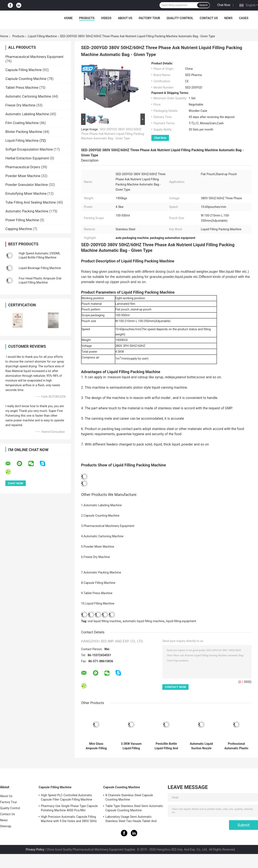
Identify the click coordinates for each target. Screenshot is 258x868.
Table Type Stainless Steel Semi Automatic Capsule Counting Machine (134, 808)
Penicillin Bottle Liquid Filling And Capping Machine (166, 746)
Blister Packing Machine (24, 132)
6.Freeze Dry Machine (95, 557)
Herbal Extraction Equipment (27, 158)
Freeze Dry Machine (20, 105)
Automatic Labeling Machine (27, 114)
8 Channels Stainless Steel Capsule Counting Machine (129, 797)
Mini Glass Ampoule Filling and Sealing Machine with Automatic (96, 746)
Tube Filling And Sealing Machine (31, 202)
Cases (244, 18)
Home (68, 18)
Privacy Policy (35, 849)
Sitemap (6, 826)
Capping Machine (19, 229)
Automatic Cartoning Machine (28, 96)
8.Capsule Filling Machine (98, 583)
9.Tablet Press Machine (97, 593)
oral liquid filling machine (104, 621)
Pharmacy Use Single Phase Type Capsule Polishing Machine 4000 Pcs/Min (69, 808)
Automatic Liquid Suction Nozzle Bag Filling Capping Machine (201, 746)
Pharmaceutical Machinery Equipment (34, 57)
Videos (106, 18)
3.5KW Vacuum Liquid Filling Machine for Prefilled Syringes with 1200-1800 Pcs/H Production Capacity (131, 746)
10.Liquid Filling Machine (98, 603)
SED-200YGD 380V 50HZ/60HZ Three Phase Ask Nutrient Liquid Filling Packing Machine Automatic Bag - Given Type (113, 134)
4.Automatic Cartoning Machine (102, 536)
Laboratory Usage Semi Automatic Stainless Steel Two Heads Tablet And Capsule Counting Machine (131, 820)
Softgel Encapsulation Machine (29, 149)
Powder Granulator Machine (27, 185)
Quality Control (180, 18)
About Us (125, 18)
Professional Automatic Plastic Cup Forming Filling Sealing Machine (236, 746)
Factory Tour (149, 18)
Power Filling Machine (22, 220)
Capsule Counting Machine (26, 79)
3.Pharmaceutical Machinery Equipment (108, 526)
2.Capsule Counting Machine (100, 516)
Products (87, 18)
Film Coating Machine (22, 123)
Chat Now (224, 5)
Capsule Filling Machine (24, 70)
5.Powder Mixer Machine (98, 547)
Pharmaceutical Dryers (23, 167)
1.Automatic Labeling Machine (101, 505)
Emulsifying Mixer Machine (26, 194)
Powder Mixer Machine (23, 176)
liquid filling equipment (181, 621)
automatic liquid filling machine (143, 621)
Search (203, 5)
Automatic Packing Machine (27, 211)
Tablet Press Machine (22, 88)
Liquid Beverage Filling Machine (40, 268)
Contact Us (209, 18)
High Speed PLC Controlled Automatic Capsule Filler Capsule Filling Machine (67, 797)
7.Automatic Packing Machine (101, 572)
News (228, 18)
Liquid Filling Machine (42, 36)
